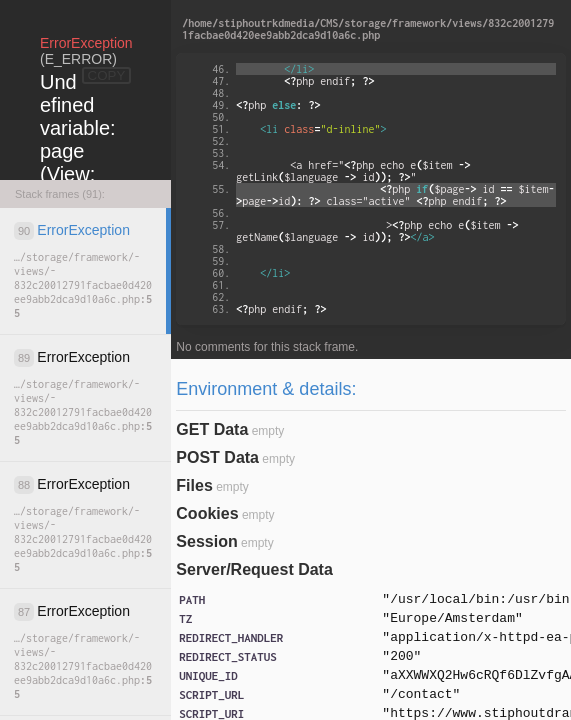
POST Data (217, 457)
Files (194, 485)
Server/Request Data (254, 569)
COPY (107, 75)
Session (206, 541)
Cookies (207, 513)
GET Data (212, 429)
